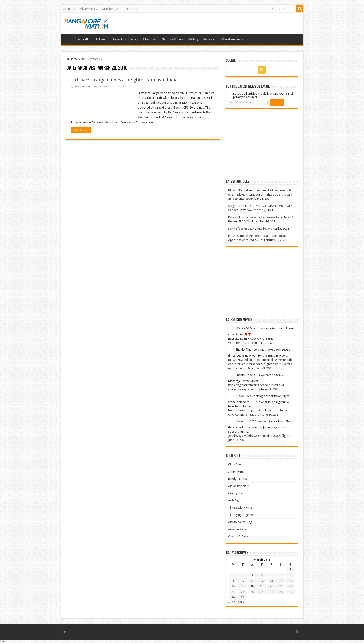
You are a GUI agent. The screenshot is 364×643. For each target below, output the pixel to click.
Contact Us (130, 9)
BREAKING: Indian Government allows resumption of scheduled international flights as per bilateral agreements (261, 194)
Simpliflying (236, 472)
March (94, 59)
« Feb (232, 602)
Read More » (81, 130)
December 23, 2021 (260, 368)
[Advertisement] (261, 144)
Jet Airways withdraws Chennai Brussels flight (258, 436)
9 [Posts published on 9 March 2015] (233, 581)
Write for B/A (110, 9)
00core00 (243, 328)
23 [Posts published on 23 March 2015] (233, 592)
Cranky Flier (236, 493)
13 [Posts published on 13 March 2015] (271, 581)
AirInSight (235, 500)
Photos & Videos (172, 39)
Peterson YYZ (245, 421)
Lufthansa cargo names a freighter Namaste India (124, 80)
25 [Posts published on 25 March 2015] (252, 592)
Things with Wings (240, 508)
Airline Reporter (239, 486)
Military (193, 39)
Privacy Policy (88, 9)
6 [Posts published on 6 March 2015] (271, 575)
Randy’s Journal (238, 479)
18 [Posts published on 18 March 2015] (252, 586)
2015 (84, 59)
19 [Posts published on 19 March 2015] (262, 586)
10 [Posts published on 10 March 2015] (243, 581)
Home (69, 39)
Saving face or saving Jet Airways (250, 229)
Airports (118, 39)
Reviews (209, 39)
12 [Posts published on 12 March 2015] (262, 581)
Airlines (100, 39)
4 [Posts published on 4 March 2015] (252, 575)
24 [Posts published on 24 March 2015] (243, 592)
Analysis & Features (144, 39)
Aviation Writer (238, 529)
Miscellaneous (231, 39)
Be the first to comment (112, 87)
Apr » (241, 602)
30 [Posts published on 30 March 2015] (233, 597)
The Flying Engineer (241, 515)
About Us (69, 9)
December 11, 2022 (261, 343)
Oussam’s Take (238, 536)
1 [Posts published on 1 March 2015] (290, 569)
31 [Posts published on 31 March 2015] (243, 597)
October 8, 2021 (268, 389)
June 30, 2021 (271, 415)
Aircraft (83, 39)
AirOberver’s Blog (240, 522)
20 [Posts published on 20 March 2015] (271, 586)
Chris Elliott (236, 464)
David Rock (244, 396)
